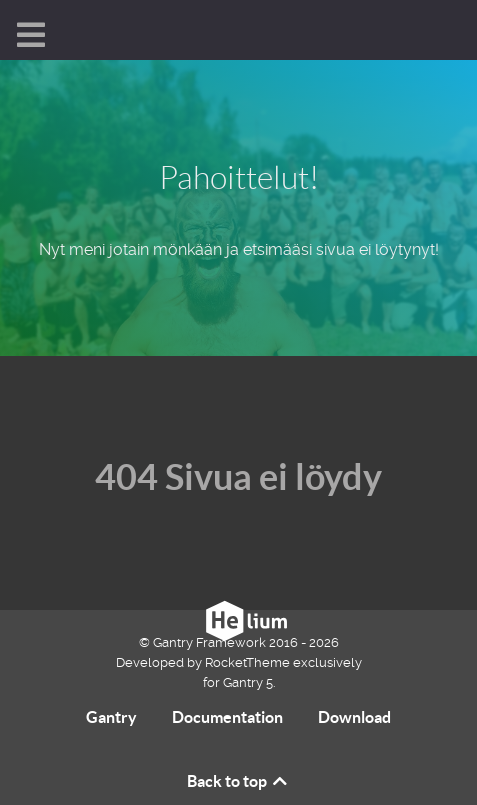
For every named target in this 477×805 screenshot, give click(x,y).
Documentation (227, 717)
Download (354, 717)
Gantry (111, 717)
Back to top (238, 781)
